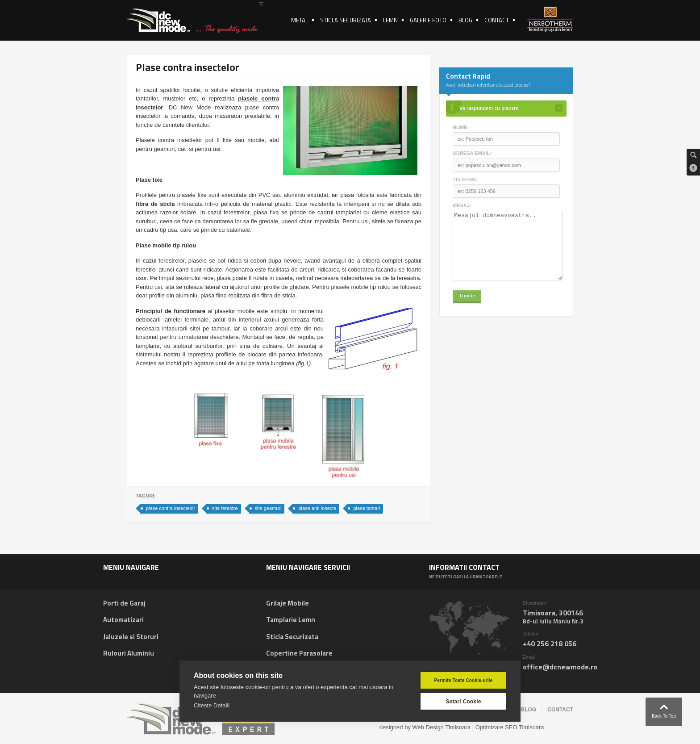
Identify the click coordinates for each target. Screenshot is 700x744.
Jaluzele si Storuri (131, 637)
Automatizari (123, 620)
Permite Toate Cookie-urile (463, 680)
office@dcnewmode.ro (560, 667)
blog (529, 710)
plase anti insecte (317, 508)
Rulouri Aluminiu (129, 653)
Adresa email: (472, 153)
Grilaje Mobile (287, 603)
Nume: (461, 127)
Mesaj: (462, 205)
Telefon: (465, 180)
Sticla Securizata (292, 637)
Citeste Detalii (212, 705)
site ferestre (225, 508)
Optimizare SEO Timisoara (510, 727)
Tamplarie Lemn (291, 620)
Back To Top (664, 709)
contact (560, 710)
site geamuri (268, 508)
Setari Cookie (463, 702)
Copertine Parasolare (299, 653)
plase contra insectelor (171, 508)
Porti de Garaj (124, 603)
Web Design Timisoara (442, 727)
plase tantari (367, 508)
